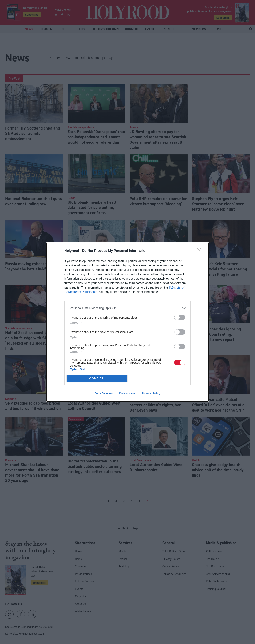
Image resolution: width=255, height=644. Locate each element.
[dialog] (127, 322)
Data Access (127, 393)
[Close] (200, 251)
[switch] (180, 317)
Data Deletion (104, 393)
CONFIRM (97, 378)
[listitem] (127, 308)
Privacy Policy (151, 393)
